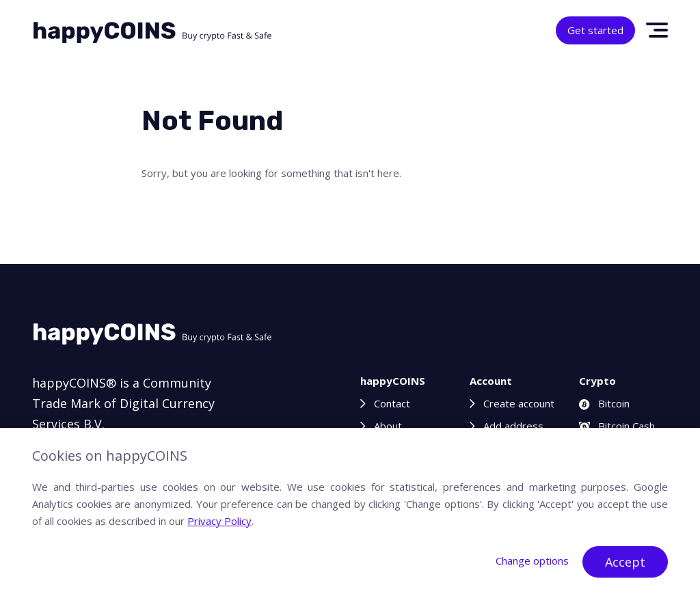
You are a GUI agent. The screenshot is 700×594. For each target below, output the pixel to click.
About (388, 426)
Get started (595, 30)
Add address (513, 426)
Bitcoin (604, 403)
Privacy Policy (219, 521)
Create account (519, 403)
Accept (625, 562)
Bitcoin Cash (617, 426)
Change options (532, 561)
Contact (392, 403)
